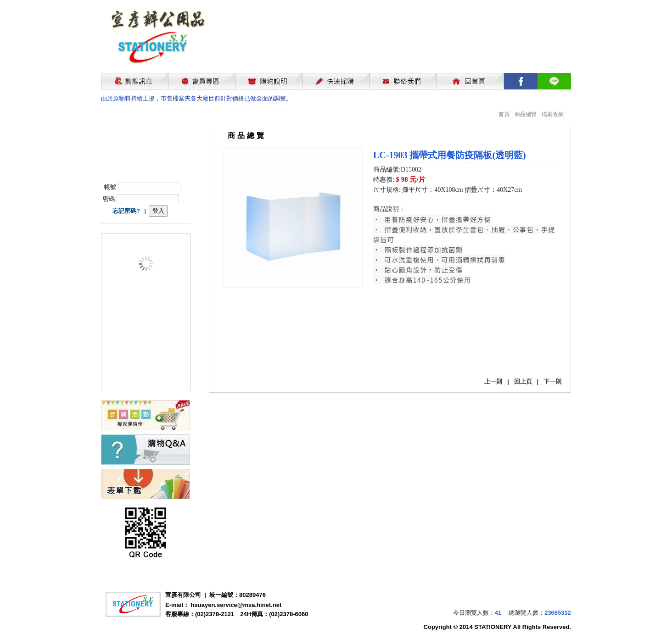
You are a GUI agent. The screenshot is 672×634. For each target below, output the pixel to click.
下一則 (552, 381)
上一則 (493, 381)
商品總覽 (526, 114)
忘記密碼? (126, 211)
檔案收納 (553, 114)
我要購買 (397, 355)
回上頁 (523, 381)
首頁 (504, 114)
